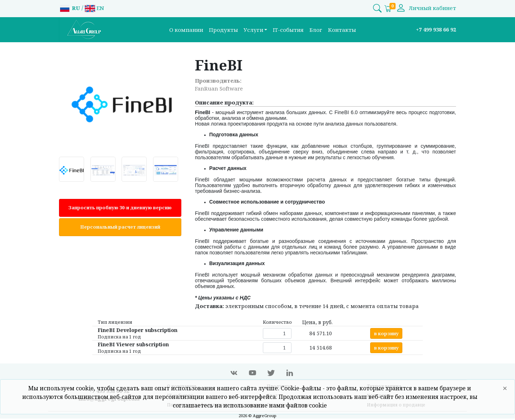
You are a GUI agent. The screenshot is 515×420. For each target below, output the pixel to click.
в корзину (386, 333)
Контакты (342, 30)
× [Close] (505, 388)
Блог (316, 30)
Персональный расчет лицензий (120, 227)
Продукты (223, 30)
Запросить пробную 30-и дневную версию (120, 207)
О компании (186, 30)
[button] (256, 30)
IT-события (288, 30)
